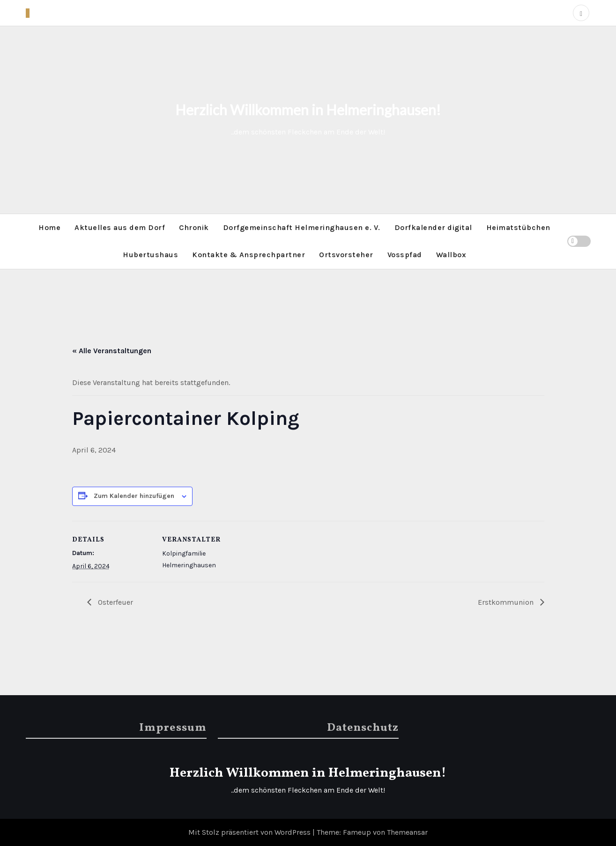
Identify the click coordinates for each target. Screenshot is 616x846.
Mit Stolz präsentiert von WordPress (250, 832)
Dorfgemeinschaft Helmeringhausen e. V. (302, 227)
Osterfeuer (115, 602)
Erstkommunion (507, 602)
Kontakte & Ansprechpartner (249, 255)
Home (49, 227)
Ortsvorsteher (346, 255)
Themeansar (407, 832)
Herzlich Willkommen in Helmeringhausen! (308, 110)
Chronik (194, 227)
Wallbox (451, 255)
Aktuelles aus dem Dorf (120, 227)
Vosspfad (405, 255)
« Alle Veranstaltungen (112, 351)
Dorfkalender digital (433, 227)
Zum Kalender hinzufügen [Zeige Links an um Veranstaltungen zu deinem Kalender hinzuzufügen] (134, 496)
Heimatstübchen (518, 227)
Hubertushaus (150, 255)
